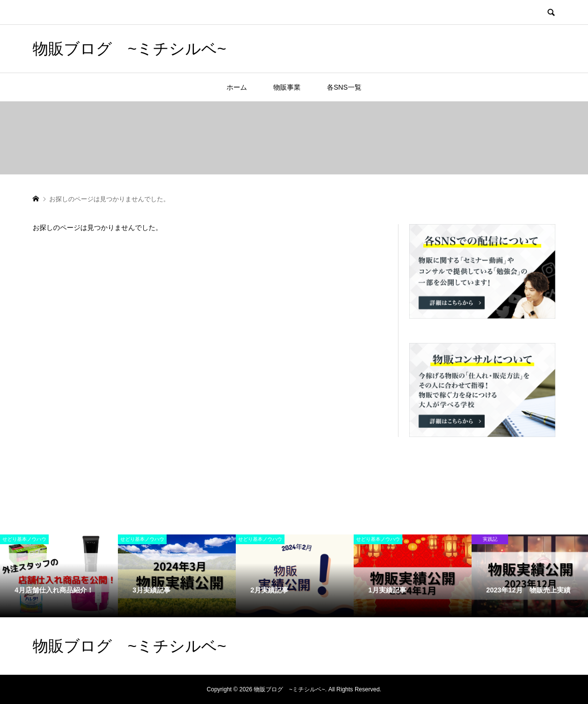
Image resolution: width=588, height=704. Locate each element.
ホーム (237, 87)
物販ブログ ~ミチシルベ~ (129, 49)
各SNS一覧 (344, 87)
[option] (59, 576)
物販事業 (287, 87)
